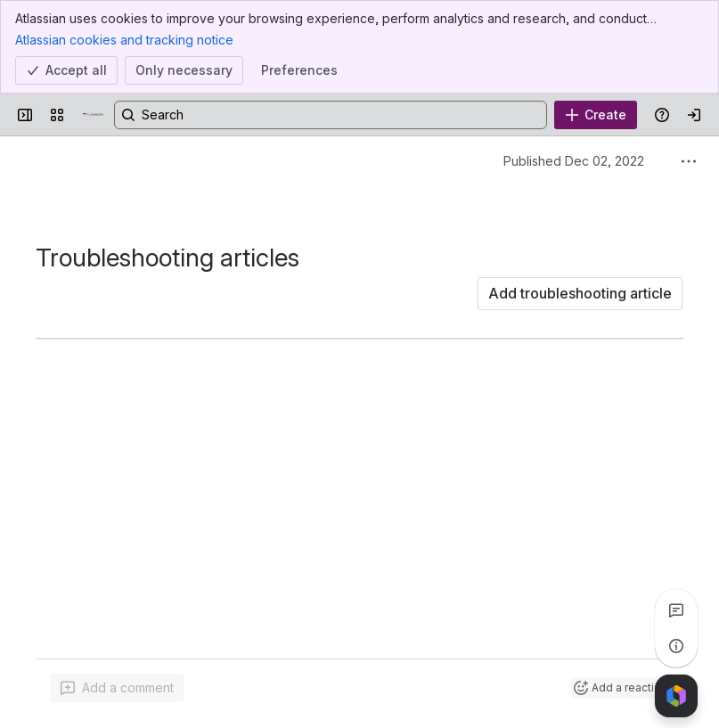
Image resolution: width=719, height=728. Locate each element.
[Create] (596, 115)
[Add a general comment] (117, 688)
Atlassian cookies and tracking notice (124, 39)
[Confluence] (93, 115)
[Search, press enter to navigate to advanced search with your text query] (331, 115)
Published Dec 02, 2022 (574, 161)
